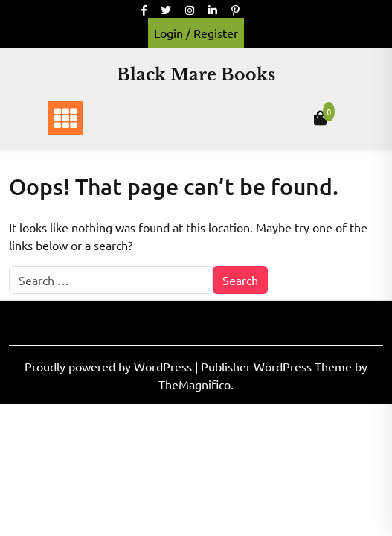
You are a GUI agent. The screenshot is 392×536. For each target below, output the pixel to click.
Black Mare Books (196, 75)
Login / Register (196, 33)
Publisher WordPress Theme (278, 366)
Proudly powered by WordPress (110, 366)
